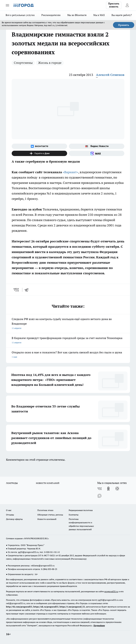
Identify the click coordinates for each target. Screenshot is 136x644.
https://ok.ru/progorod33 (46, 607)
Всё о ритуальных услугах (20, 15)
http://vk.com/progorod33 (19, 607)
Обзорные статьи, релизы (50, 515)
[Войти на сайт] (127, 5)
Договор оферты (14, 519)
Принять (124, 25)
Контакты (74, 515)
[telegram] (28, 290)
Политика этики (45, 510)
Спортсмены (23, 63)
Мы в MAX (99, 15)
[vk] (17, 290)
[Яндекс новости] (97, 146)
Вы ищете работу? (122, 15)
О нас (9, 510)
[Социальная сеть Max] (97, 153)
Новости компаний (47, 519)
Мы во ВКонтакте (77, 15)
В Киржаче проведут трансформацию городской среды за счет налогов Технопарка (68, 341)
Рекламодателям (51, 15)
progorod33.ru (111, 591)
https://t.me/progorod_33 (72, 607)
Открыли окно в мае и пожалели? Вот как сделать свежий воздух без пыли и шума (68, 355)
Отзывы (10, 515)
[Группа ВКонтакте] (39, 146)
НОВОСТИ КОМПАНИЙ (48, 483)
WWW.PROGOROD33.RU (36, 538)
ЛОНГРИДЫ (12, 483)
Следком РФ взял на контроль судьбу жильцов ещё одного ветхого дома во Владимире (68, 324)
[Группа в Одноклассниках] (108, 489)
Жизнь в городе (50, 63)
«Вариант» (70, 172)
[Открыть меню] (7, 5)
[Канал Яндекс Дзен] (39, 153)
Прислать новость (114, 5)
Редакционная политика (81, 510)
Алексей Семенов (110, 75)
